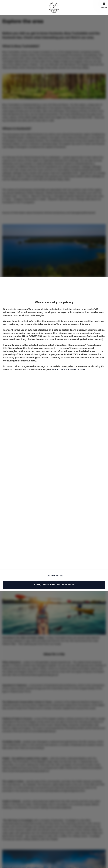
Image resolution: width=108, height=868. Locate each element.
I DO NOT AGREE (54, 576)
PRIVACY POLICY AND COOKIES (68, 370)
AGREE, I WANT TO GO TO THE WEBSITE (54, 584)
